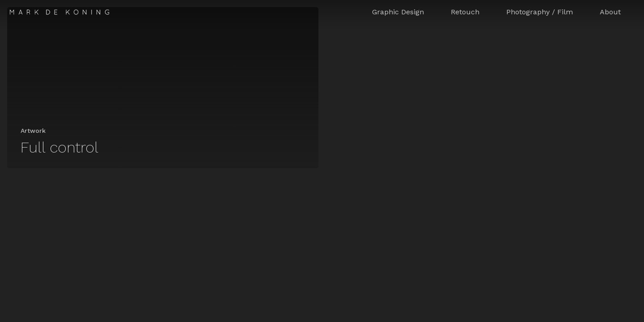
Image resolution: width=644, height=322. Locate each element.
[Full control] (163, 88)
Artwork (33, 131)
